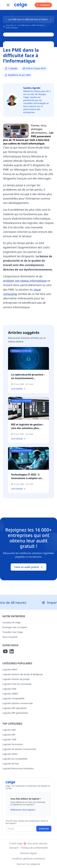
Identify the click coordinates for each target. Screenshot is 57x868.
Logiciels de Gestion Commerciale (19, 749)
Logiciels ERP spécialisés (15, 708)
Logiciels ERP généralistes (15, 713)
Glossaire (14, 848)
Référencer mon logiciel (24, 810)
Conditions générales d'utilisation (28, 859)
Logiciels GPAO (10, 669)
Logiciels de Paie (11, 764)
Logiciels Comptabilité (13, 698)
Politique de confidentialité (34, 848)
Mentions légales (29, 853)
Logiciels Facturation (13, 744)
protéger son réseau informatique (25, 281)
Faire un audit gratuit (28, 567)
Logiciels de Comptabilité (15, 759)
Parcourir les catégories (28, 864)
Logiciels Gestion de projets (16, 679)
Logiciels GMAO (10, 694)
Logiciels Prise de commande (17, 684)
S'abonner (44, 829)
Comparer (43, 5)
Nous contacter (10, 637)
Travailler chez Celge (13, 632)
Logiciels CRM (9, 689)
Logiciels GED (9, 730)
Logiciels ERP (9, 735)
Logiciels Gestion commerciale (18, 703)
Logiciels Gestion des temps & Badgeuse (23, 674)
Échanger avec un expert (15, 627)
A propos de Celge (12, 622)
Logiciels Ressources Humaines (18, 768)
